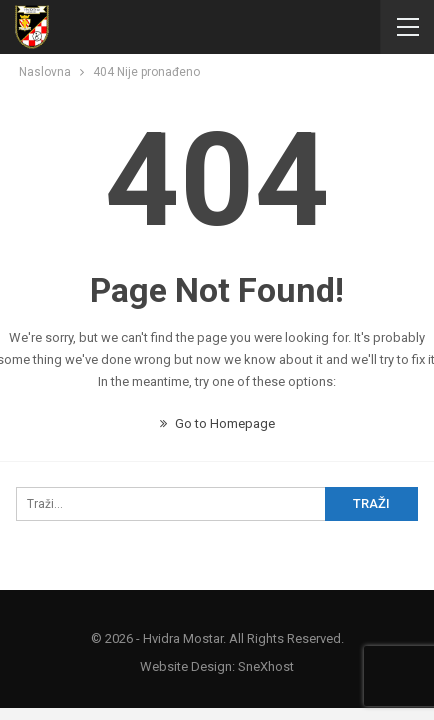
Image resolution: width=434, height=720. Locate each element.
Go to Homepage (217, 423)
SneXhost (266, 666)
